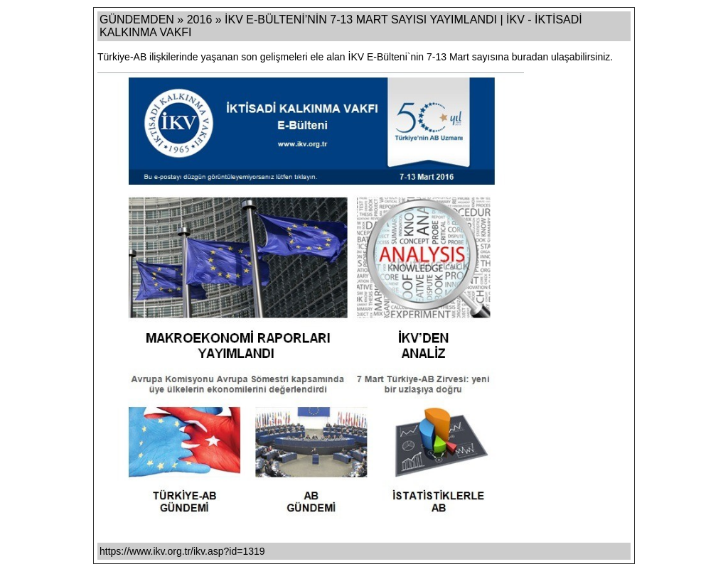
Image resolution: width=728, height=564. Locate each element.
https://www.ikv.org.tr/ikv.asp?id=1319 (182, 551)
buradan (530, 57)
